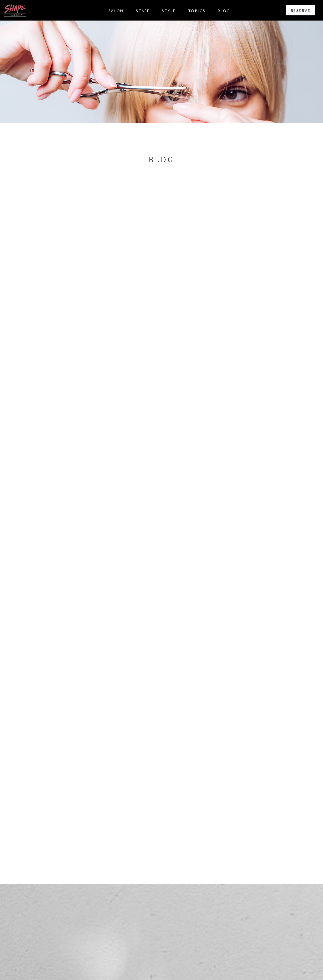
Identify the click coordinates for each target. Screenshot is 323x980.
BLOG (224, 11)
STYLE (169, 11)
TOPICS (197, 11)
